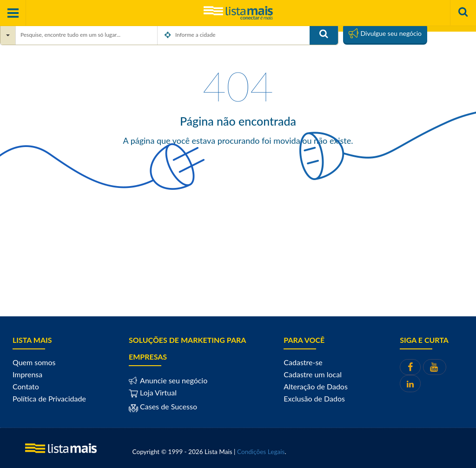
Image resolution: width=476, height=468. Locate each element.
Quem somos (34, 362)
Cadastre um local (313, 374)
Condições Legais (261, 452)
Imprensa (27, 374)
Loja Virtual (153, 392)
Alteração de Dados (316, 386)
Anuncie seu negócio (173, 380)
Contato (26, 386)
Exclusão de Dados (314, 398)
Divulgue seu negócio (385, 33)
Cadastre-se (303, 362)
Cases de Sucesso (168, 406)
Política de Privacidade (49, 398)
